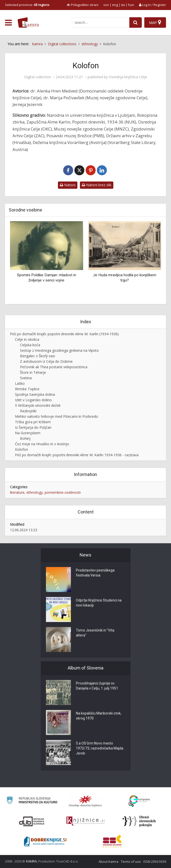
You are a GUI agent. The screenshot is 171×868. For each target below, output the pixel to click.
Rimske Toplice (27, 389)
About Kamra (108, 861)
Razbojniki (28, 411)
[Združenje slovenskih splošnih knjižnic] (85, 821)
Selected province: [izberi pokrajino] (27, 5)
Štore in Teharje (33, 372)
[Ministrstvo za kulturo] (32, 801)
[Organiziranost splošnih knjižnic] (85, 801)
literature (17, 492)
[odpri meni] (8, 23)
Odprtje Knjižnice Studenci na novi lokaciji (99, 603)
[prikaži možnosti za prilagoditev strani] (83, 5)
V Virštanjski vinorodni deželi (38, 405)
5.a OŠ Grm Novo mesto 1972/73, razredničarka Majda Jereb (100, 749)
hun (131, 5)
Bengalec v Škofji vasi (37, 356)
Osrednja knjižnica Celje (128, 77)
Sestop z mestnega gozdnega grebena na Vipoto (59, 350)
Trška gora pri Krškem (33, 422)
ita (123, 5)
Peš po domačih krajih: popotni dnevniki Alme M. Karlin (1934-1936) (64, 334)
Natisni (68, 185)
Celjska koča (30, 345)
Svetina (26, 378)
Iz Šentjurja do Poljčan (33, 427)
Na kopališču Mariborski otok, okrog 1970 (99, 716)
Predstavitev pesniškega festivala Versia (95, 573)
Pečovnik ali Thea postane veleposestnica (54, 367)
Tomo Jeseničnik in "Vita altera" (95, 633)
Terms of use (131, 861)
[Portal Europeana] (139, 801)
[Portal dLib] (32, 821)
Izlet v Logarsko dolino (33, 400)
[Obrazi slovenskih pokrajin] (139, 821)
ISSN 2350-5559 (155, 861)
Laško (20, 383)
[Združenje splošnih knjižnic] (112, 841)
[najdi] (136, 22)
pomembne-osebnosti (63, 492)
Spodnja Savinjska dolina (35, 394)
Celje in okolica (27, 339)
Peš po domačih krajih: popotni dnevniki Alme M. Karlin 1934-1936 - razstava (77, 455)
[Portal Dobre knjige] (45, 841)
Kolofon (21, 449)
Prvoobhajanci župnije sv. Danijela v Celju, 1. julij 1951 (97, 686)
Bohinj (25, 438)
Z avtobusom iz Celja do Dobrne (46, 361)
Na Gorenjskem (28, 433)
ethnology (35, 492)
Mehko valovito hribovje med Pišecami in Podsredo (57, 416)
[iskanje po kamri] (101, 22)
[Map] (155, 22)
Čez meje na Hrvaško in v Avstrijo (42, 444)
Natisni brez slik (97, 185)
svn (106, 5)
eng (115, 5)
